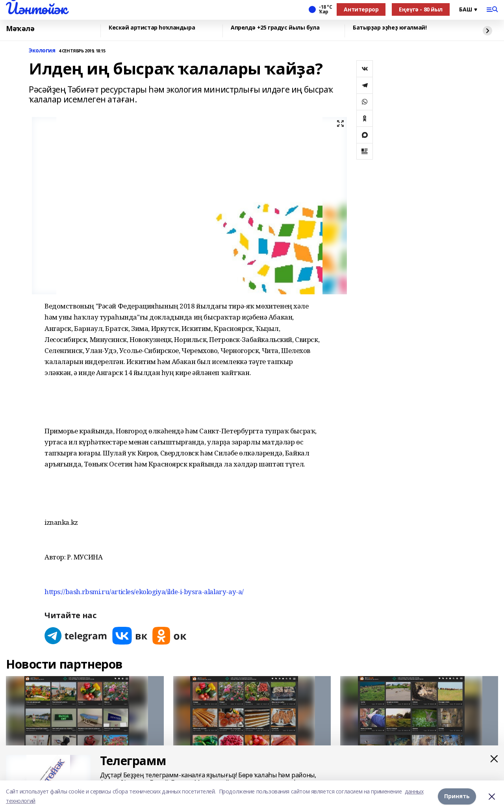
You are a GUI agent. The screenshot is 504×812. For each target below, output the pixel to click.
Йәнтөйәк (36, 8)
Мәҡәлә (20, 29)
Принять (457, 796)
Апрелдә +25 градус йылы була (275, 28)
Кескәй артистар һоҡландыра (152, 28)
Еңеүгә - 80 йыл (421, 9)
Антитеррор (361, 9)
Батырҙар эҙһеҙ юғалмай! (390, 28)
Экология (42, 51)
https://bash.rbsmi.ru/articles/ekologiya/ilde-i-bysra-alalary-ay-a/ (144, 592)
